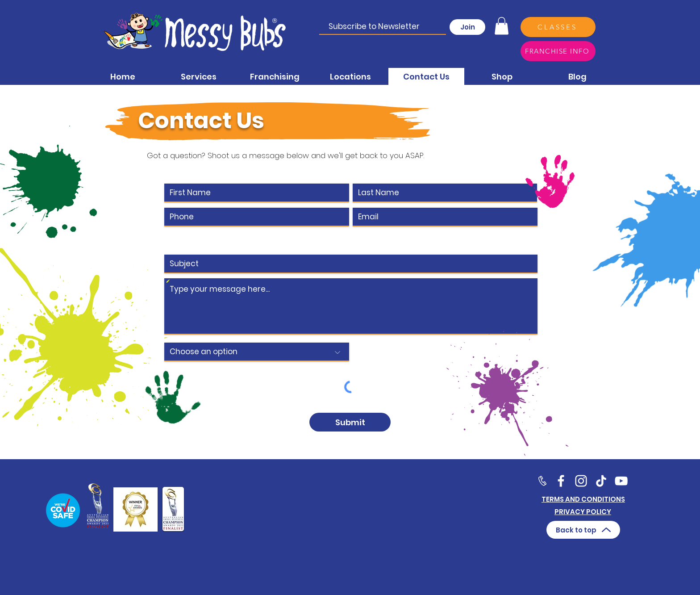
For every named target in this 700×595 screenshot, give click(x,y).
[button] (502, 26)
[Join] (467, 27)
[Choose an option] (257, 352)
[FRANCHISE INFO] (558, 51)
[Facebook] (561, 481)
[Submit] (350, 422)
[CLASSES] (558, 27)
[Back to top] (583, 530)
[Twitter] (581, 481)
